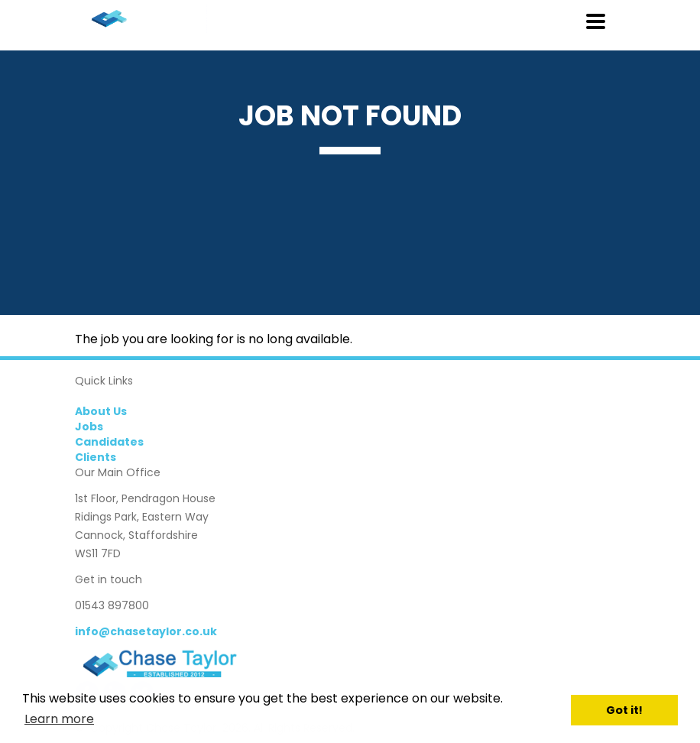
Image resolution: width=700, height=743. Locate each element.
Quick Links (104, 381)
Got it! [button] (624, 710)
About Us (101, 411)
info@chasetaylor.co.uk (146, 631)
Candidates (109, 442)
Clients (96, 457)
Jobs (89, 427)
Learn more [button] (59, 719)
